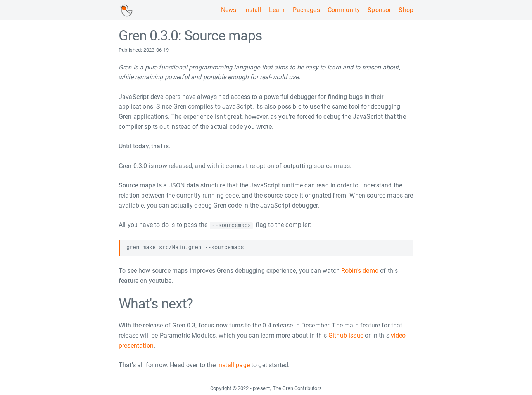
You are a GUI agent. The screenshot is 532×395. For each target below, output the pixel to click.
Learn (277, 10)
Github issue (346, 335)
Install (253, 10)
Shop (406, 10)
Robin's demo (360, 271)
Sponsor (379, 10)
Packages (306, 10)
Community (344, 10)
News (229, 10)
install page (233, 365)
